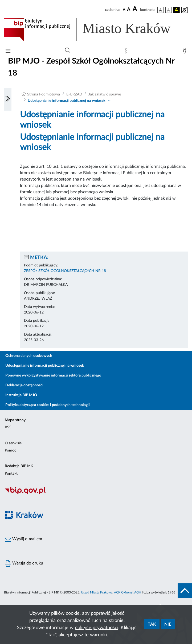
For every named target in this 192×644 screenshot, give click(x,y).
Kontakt (11, 474)
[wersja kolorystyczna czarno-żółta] (177, 10)
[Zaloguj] (186, 52)
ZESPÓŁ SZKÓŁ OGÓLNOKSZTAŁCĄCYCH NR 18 (65, 271)
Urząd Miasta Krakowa (97, 592)
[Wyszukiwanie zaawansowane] (68, 51)
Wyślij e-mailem (23, 539)
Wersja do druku (24, 563)
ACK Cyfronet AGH (128, 592)
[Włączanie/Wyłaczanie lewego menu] (8, 99)
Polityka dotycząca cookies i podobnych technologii (48, 405)
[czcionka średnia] (129, 10)
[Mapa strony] (127, 52)
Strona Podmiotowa (44, 94)
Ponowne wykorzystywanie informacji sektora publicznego (53, 375)
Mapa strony (15, 420)
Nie (168, 624)
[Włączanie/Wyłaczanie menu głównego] (8, 51)
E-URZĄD (74, 94)
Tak (152, 624)
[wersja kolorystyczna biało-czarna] (169, 10)
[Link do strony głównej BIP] (95, 30)
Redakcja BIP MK (19, 466)
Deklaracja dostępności (24, 385)
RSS (8, 427)
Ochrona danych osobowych (29, 356)
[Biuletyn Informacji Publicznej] (96, 494)
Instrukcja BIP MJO (21, 395)
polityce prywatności (97, 628)
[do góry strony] (185, 591)
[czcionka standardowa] (124, 10)
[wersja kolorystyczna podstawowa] (161, 10)
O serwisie (13, 443)
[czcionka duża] (136, 9)
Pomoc (11, 450)
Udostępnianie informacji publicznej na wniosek (66, 101)
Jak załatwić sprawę (105, 94)
